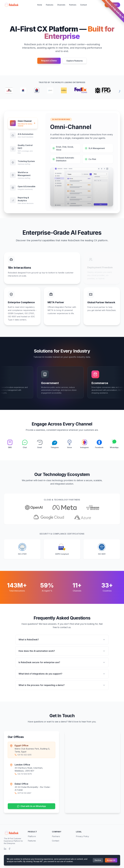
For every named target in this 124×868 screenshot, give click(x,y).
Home (40, 5)
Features (50, 5)
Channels (61, 5)
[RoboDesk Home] (11, 5)
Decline (98, 860)
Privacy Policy (82, 836)
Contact (83, 5)
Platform (32, 836)
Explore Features (75, 61)
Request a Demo (49, 61)
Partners (73, 5)
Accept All (111, 860)
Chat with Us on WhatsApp (29, 806)
